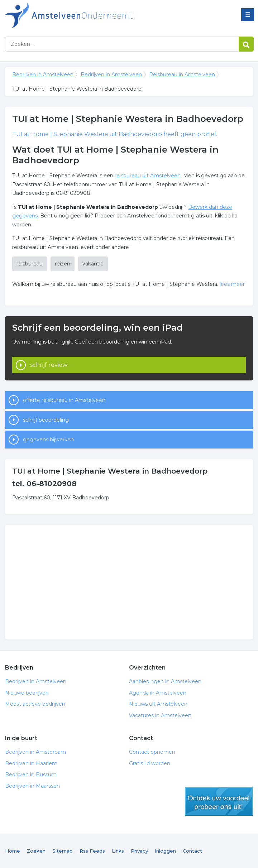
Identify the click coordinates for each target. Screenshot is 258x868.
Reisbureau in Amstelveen (182, 75)
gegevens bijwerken (48, 440)
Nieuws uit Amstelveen (158, 704)
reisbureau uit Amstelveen (148, 176)
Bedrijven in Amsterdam (35, 752)
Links (118, 851)
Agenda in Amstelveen (158, 693)
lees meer (232, 284)
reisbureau (30, 264)
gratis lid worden (219, 801)
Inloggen (165, 851)
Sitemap (63, 851)
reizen (63, 264)
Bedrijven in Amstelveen (95, 15)
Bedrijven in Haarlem (31, 763)
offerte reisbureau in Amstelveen (64, 400)
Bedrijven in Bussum (31, 775)
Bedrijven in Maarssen (32, 786)
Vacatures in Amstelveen (160, 715)
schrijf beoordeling (46, 420)
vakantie (93, 264)
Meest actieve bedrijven (35, 704)
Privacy (139, 851)
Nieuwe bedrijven (27, 693)
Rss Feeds (92, 851)
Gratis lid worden (150, 763)
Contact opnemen (152, 752)
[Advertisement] (129, 582)
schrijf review (49, 365)
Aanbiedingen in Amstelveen (165, 681)
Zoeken (36, 851)
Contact (192, 851)
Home (13, 851)
